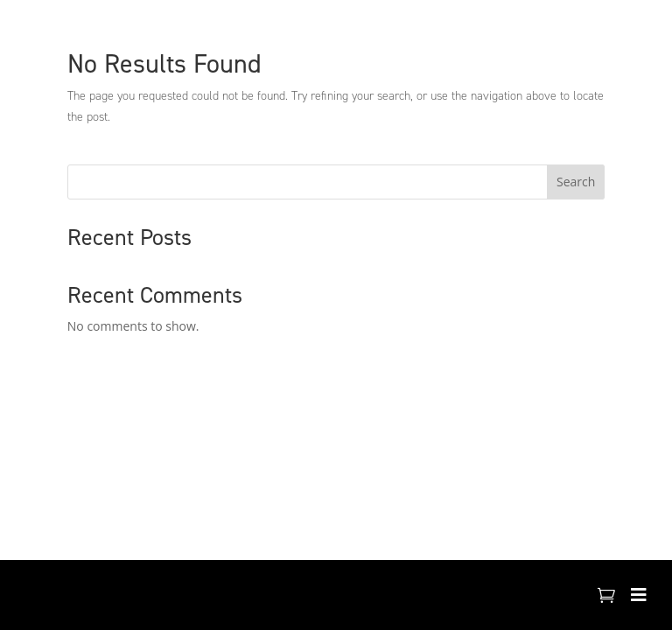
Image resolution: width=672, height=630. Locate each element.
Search (576, 182)
